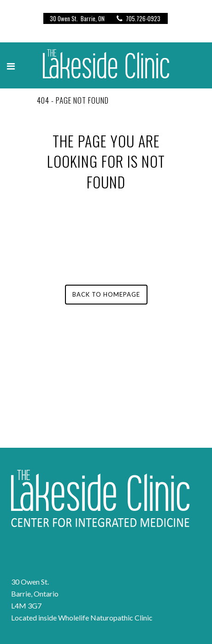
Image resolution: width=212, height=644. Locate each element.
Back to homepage (106, 294)
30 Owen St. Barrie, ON (77, 18)
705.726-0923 (137, 18)
